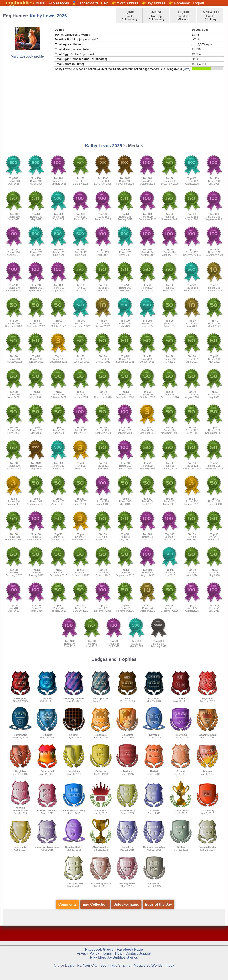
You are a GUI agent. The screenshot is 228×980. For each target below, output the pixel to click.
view (187, 69)
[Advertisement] (114, 109)
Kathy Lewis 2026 (48, 16)
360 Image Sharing (116, 965)
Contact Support (138, 953)
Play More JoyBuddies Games (114, 957)
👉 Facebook (179, 3)
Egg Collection (95, 904)
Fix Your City (88, 965)
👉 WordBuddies (125, 3)
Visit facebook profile (27, 56)
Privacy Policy (88, 953)
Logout (198, 3)
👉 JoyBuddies (154, 3)
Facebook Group (99, 949)
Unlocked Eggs (126, 904)
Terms (107, 953)
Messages (61, 3)
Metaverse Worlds (148, 965)
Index (170, 965)
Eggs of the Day (158, 904)
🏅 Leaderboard (85, 3)
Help (105, 3)
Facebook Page (130, 949)
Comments (68, 904)
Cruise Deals (64, 965)
